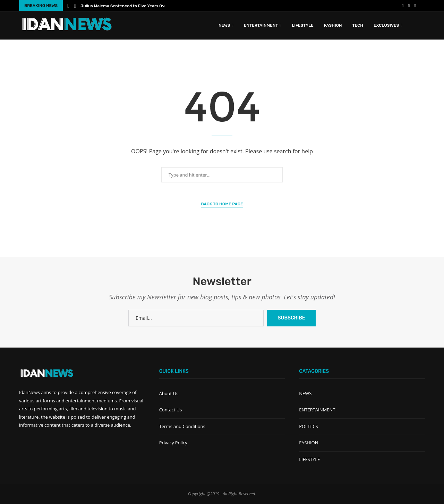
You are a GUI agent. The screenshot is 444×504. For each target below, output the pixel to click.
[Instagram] (415, 6)
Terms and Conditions (182, 426)
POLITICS (308, 426)
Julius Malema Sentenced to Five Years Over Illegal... (133, 6)
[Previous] (68, 6)
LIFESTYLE (303, 25)
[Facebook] (403, 6)
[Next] (75, 6)
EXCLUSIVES (386, 25)
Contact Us (171, 410)
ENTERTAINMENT (261, 25)
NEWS (305, 393)
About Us (169, 393)
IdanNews (29, 392)
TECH (358, 25)
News (224, 25)
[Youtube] (409, 6)
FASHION (333, 25)
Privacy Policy (173, 443)
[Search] (421, 25)
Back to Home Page (222, 204)
